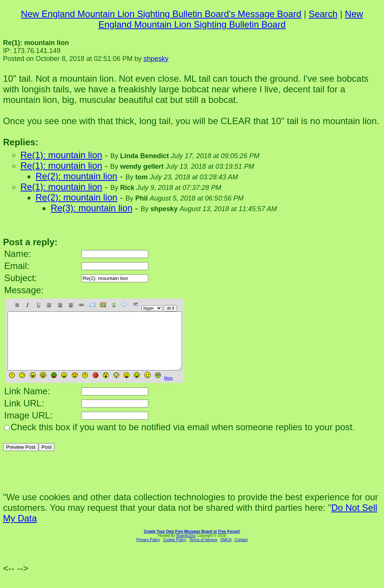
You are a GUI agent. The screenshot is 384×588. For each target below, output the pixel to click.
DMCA (226, 551)
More (169, 390)
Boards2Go (186, 547)
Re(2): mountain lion (76, 176)
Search (323, 14)
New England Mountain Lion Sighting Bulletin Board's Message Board (161, 14)
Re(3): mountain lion (92, 208)
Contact (241, 551)
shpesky (156, 59)
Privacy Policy (148, 551)
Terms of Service (203, 551)
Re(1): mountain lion (61, 155)
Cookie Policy (175, 551)
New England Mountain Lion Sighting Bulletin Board (231, 19)
